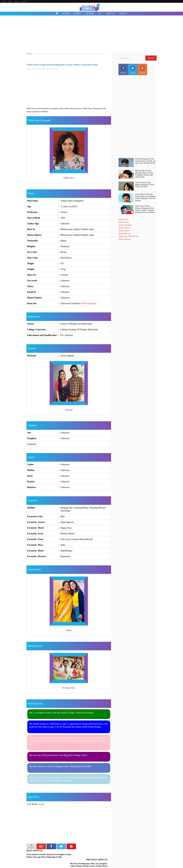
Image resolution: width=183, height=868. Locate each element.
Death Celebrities (125, 239)
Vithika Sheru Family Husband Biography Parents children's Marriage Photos (62, 65)
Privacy (17, 1)
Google (41, 804)
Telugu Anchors (124, 228)
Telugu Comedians (125, 225)
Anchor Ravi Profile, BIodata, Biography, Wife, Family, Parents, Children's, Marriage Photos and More (145, 209)
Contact (10, 1)
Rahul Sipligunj (89, 303)
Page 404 (24, 1)
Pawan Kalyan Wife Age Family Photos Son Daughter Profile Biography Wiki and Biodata (146, 197)
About (4, 1)
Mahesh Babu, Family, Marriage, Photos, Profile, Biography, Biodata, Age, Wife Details (144, 174)
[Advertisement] (91, 34)
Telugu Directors (124, 234)
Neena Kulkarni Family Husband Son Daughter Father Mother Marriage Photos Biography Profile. (47, 856)
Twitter (133, 70)
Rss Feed (142, 70)
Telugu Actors (123, 219)
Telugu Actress (124, 222)
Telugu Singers (124, 231)
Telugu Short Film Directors (128, 236)
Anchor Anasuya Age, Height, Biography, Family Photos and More (145, 185)
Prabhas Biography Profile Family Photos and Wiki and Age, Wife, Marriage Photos (145, 161)
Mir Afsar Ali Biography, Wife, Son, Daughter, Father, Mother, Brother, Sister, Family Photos (88, 856)
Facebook (123, 70)
